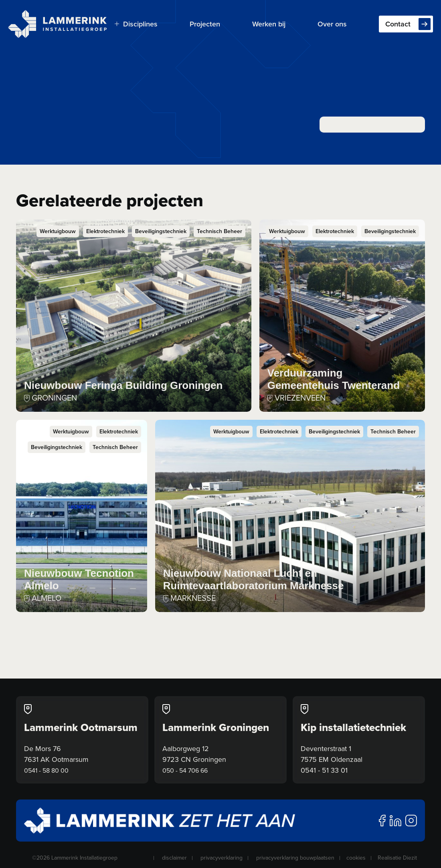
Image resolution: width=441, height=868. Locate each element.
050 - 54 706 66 (185, 770)
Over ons (332, 24)
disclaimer (174, 858)
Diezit (410, 858)
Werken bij (269, 24)
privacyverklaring (222, 858)
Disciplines (136, 24)
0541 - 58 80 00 (46, 770)
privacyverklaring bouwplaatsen (295, 858)
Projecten (205, 24)
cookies (356, 858)
